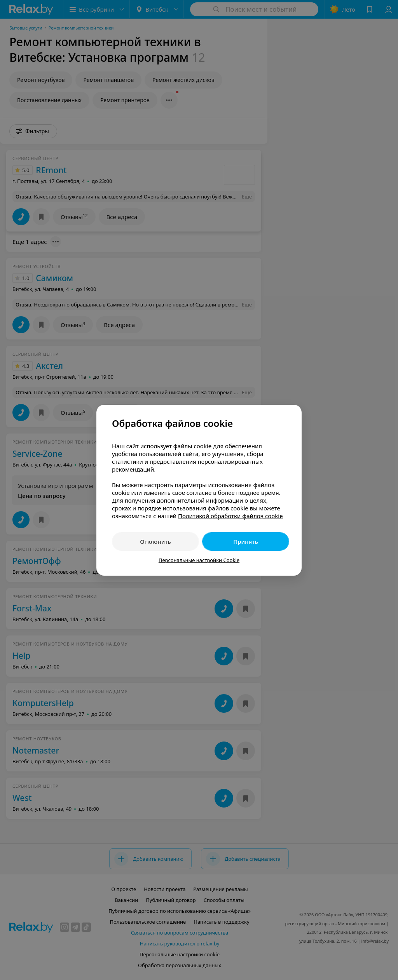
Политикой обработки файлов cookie (230, 516)
